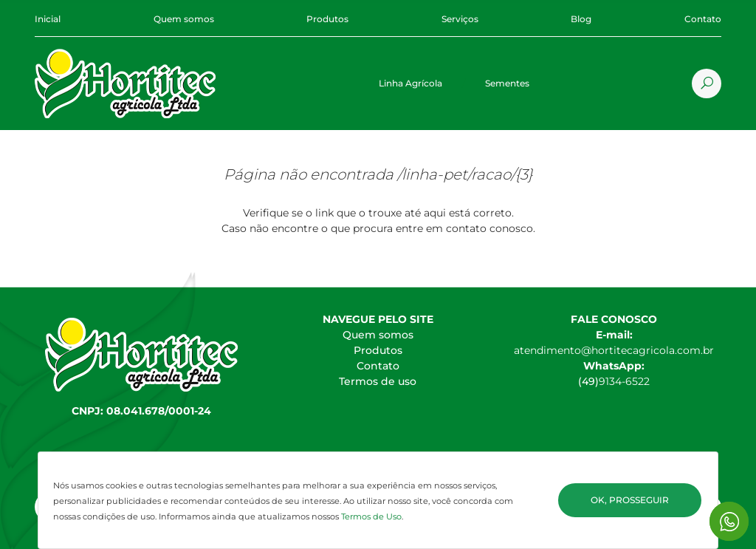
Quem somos (184, 19)
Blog (581, 19)
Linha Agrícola (410, 83)
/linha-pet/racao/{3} (465, 174)
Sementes (507, 83)
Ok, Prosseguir (630, 500)
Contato (703, 19)
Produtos (327, 19)
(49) (588, 381)
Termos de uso (378, 381)
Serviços (460, 19)
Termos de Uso (371, 516)
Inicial (48, 19)
